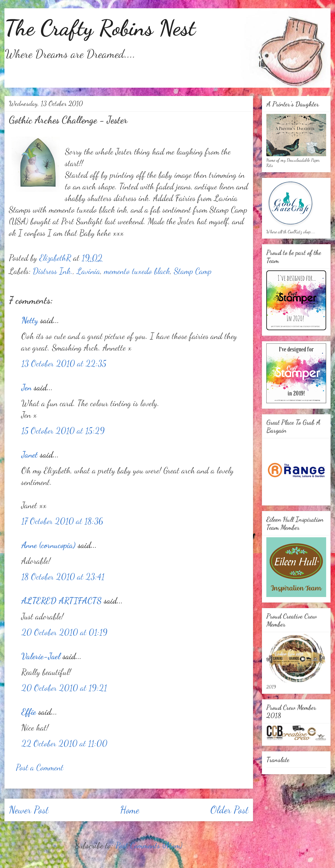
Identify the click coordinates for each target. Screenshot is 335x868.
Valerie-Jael (41, 656)
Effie (29, 712)
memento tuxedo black (137, 271)
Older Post (230, 810)
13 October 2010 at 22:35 (64, 363)
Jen (26, 387)
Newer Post (29, 810)
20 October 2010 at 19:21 (64, 688)
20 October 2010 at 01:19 (64, 632)
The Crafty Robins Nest (100, 28)
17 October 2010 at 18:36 (62, 521)
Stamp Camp (193, 271)
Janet (29, 455)
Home (130, 810)
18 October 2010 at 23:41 (63, 577)
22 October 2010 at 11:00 (64, 743)
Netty (30, 320)
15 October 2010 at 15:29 (63, 431)
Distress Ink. (53, 271)
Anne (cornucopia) (48, 545)
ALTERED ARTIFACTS (61, 601)
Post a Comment (40, 767)
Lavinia (88, 271)
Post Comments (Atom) (149, 845)
